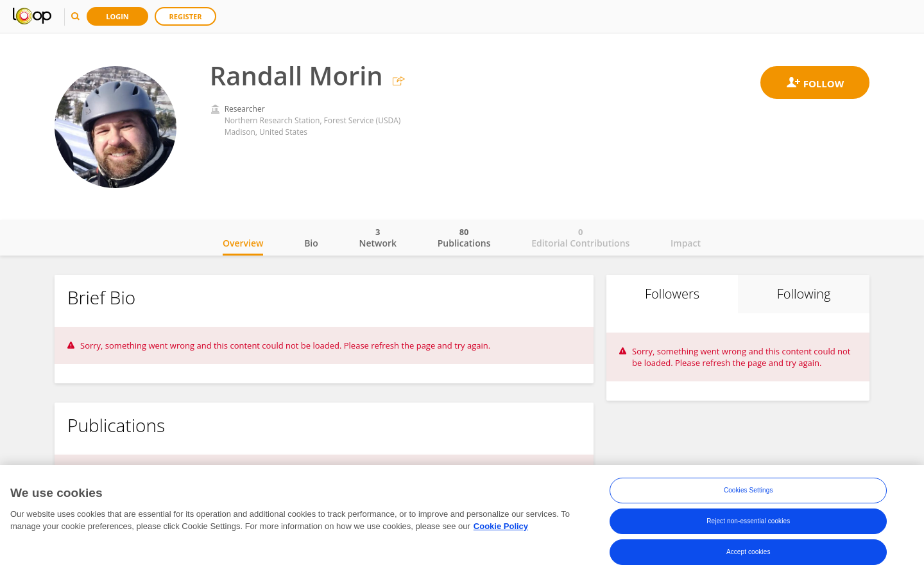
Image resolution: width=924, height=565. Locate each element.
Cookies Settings (749, 491)
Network (378, 238)
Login (117, 16)
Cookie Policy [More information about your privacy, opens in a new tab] (501, 527)
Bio (311, 243)
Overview (243, 243)
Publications (464, 238)
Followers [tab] (672, 294)
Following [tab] (804, 294)
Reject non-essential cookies (748, 522)
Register (186, 16)
